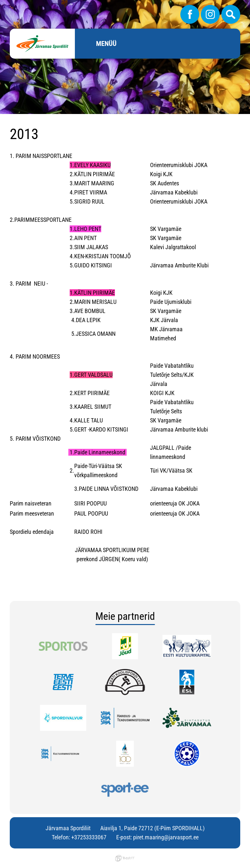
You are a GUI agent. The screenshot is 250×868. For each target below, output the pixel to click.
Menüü (106, 44)
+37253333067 (89, 837)
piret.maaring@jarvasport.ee (166, 837)
